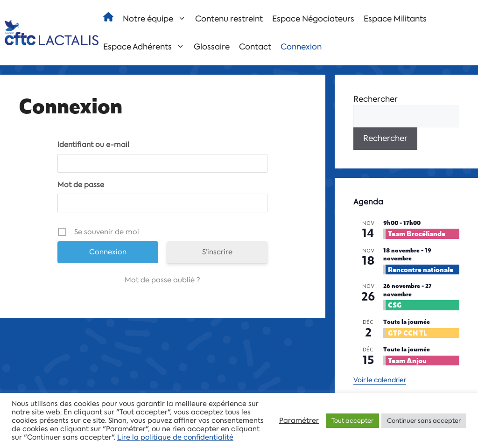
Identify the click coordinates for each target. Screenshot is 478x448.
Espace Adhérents (146, 47)
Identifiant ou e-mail (93, 145)
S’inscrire (217, 252)
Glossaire (212, 47)
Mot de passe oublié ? (162, 280)
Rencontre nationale (421, 269)
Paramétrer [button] (299, 420)
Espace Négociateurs (313, 19)
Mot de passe (81, 185)
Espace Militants (395, 19)
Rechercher (376, 99)
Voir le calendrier (380, 380)
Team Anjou (407, 360)
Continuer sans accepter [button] (424, 421)
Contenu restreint (229, 19)
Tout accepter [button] (352, 421)
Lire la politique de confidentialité (175, 437)
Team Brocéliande (417, 233)
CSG (395, 304)
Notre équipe (157, 19)
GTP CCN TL (408, 332)
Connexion (301, 47)
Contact (255, 47)
